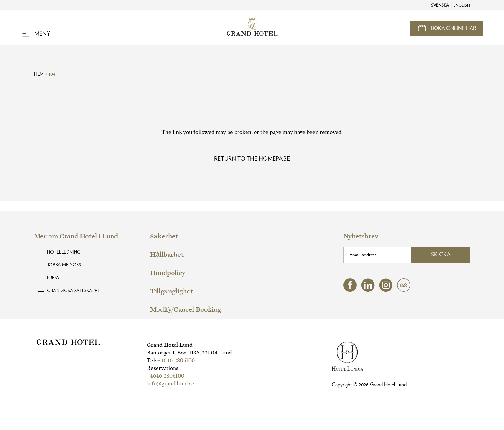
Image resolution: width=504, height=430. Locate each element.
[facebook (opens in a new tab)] (350, 290)
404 (52, 74)
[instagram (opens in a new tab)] (386, 290)
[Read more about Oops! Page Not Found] (252, 159)
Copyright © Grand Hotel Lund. (370, 385)
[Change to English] (461, 5)
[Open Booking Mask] (447, 28)
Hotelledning (64, 252)
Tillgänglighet (171, 291)
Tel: (171, 360)
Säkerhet (164, 236)
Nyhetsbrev (361, 236)
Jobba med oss (64, 265)
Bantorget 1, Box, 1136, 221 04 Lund (189, 353)
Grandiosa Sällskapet (74, 291)
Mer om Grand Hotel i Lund (76, 236)
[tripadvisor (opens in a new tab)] (404, 290)
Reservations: (163, 368)
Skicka (441, 255)
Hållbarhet (167, 255)
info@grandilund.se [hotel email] (171, 384)
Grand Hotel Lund (170, 345)
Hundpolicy (168, 273)
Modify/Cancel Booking (186, 309)
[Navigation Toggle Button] (36, 34)
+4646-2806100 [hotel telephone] (176, 360)
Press (53, 278)
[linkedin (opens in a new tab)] (368, 290)
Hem (39, 74)
